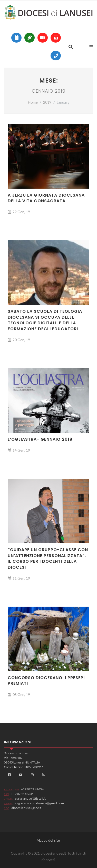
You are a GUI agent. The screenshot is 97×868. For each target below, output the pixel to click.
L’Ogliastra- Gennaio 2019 (40, 439)
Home (33, 102)
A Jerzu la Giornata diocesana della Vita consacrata (46, 198)
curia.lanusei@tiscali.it (30, 798)
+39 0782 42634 (32, 789)
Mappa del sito (48, 840)
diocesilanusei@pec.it (26, 808)
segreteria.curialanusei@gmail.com (39, 803)
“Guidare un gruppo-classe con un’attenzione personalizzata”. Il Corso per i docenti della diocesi (48, 558)
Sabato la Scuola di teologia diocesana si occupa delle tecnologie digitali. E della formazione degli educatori (45, 320)
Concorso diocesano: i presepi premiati (46, 681)
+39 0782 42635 (22, 794)
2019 (47, 102)
